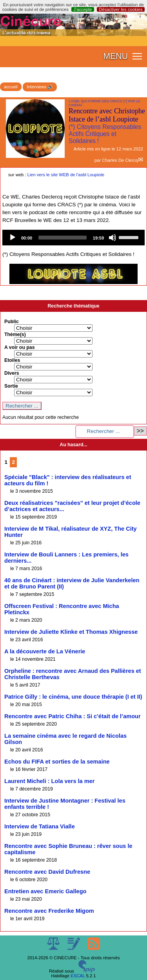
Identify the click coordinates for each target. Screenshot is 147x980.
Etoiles (12, 360)
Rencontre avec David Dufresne (47, 872)
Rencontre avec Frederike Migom (49, 911)
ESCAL (78, 976)
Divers (12, 373)
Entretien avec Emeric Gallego (45, 891)
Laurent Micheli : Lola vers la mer (49, 781)
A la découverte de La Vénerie (45, 651)
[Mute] (113, 238)
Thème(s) (15, 334)
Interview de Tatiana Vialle (40, 826)
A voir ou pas (20, 347)
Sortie (11, 386)
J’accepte (83, 9)
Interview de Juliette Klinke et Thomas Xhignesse (71, 632)
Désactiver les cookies (121, 9)
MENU (115, 56)
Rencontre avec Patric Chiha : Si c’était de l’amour (73, 716)
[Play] (13, 238)
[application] (73, 238)
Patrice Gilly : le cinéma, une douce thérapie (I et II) (73, 697)
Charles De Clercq (120, 160)
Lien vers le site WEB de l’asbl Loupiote (66, 175)
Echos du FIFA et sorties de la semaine (57, 762)
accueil (11, 87)
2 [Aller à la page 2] (14, 462)
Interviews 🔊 (40, 87)
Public (12, 322)
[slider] (63, 238)
